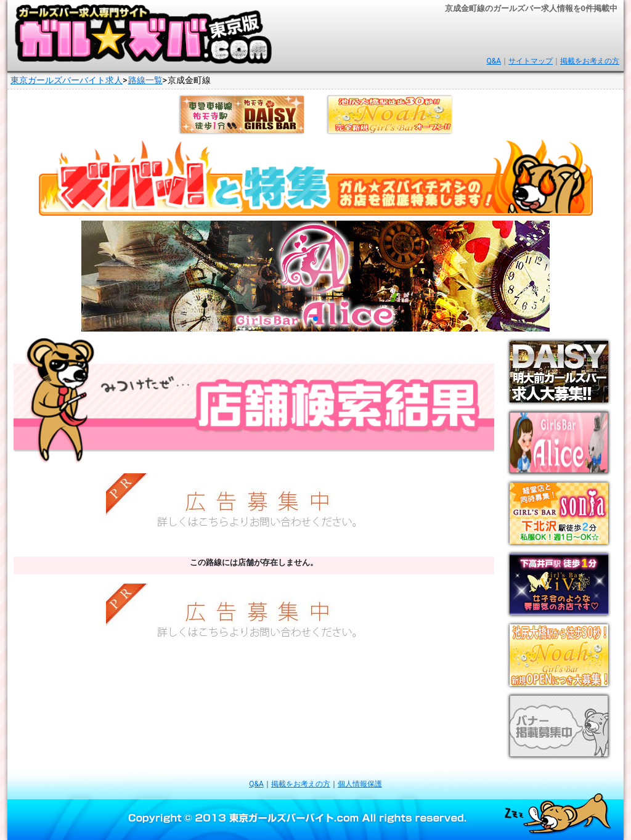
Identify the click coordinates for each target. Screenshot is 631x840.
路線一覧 (145, 80)
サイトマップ (531, 61)
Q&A (494, 61)
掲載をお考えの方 (590, 61)
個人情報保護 (360, 784)
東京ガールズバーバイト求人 (67, 80)
